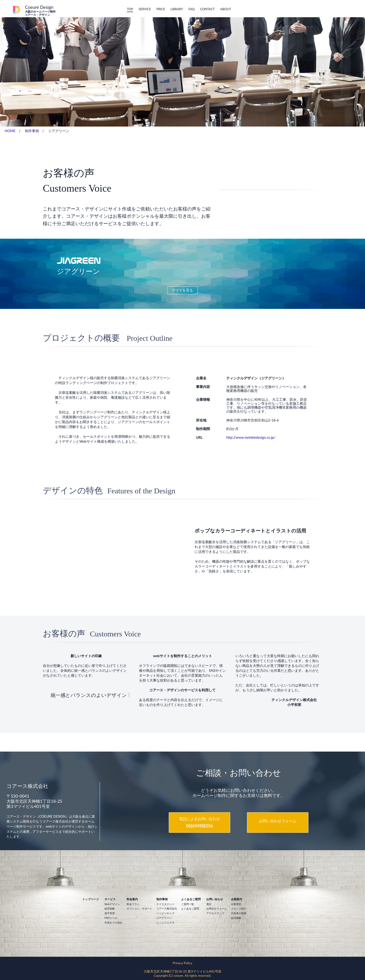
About (226, 9)
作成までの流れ (113, 923)
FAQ (192, 9)
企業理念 (236, 904)
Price (161, 9)
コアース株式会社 (167, 909)
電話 (209, 904)
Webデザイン (112, 904)
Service (145, 9)
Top (130, 9)
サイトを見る (182, 290)
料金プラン (133, 904)
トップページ (91, 899)
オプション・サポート (139, 909)
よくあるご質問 (191, 899)
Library (177, 9)
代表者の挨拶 (239, 913)
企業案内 (237, 899)
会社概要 (236, 918)
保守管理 (110, 913)
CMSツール (111, 918)
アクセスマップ (215, 913)
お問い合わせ (215, 899)
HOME (10, 131)
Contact (208, 9)
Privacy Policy (182, 963)
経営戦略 (110, 909)
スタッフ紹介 (239, 909)
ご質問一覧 (188, 904)
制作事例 (32, 131)
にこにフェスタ (165, 923)
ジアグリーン (164, 918)
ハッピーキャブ (165, 913)
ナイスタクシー (165, 904)
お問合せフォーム (216, 909)
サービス (110, 899)
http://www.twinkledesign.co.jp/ (251, 437)
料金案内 (132, 899)
